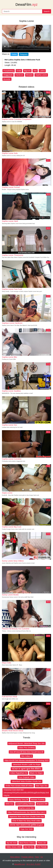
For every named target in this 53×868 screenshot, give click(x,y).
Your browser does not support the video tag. (26, 39)
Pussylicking (9, 71)
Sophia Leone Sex (27, 808)
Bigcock (27, 71)
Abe (35, 71)
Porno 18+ (42, 843)
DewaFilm (26, 5)
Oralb (19, 71)
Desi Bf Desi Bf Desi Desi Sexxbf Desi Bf (26, 752)
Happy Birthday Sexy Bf (18, 800)
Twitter (14, 54)
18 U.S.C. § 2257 (33, 864)
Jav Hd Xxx (29, 847)
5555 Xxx (9, 804)
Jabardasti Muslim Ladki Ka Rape (26, 764)
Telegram (24, 54)
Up (42, 857)
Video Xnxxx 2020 (14, 847)
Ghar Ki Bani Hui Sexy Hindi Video (26, 821)
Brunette (7, 79)
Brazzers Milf (42, 804)
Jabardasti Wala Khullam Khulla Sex (26, 781)
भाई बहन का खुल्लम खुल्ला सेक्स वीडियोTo (26, 769)
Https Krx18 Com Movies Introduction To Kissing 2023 (26, 760)
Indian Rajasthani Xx (19, 773)
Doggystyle (8, 75)
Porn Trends (42, 847)
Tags (37, 857)
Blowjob (29, 75)
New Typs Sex (42, 786)
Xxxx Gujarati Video (26, 777)
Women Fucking (38, 800)
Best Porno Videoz (27, 843)
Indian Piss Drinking (27, 748)
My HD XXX (12, 843)
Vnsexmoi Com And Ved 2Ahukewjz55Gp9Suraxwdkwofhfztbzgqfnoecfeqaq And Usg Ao (26, 793)
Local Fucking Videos (25, 804)
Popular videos (27, 857)
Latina (42, 71)
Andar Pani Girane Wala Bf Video (19, 786)
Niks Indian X (26, 756)
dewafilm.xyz (20, 864)
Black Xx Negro (36, 773)
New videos (15, 857)
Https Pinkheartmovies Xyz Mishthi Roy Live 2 (26, 812)
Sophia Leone (41, 75)
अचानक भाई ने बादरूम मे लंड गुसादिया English (26, 825)
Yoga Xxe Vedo (26, 829)
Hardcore (19, 75)
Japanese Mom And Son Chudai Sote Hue (26, 816)
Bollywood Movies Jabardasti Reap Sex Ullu (26, 743)
